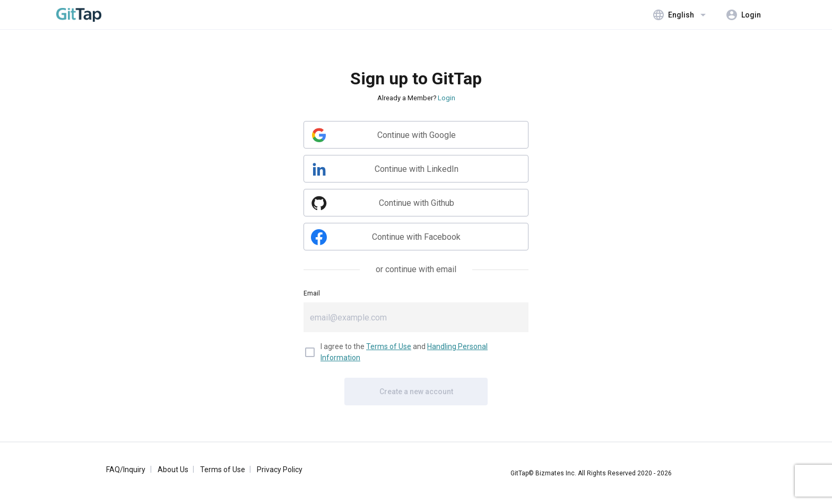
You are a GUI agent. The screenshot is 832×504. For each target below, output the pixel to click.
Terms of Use (389, 346)
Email (312, 293)
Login (447, 98)
